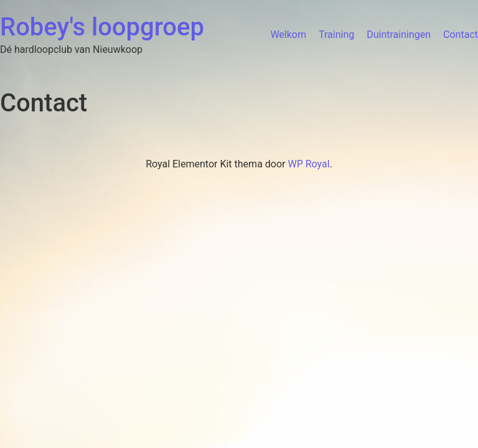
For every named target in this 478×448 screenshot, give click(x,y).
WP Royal (308, 164)
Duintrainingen (399, 35)
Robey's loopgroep (102, 27)
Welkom (288, 35)
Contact (461, 35)
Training (336, 35)
